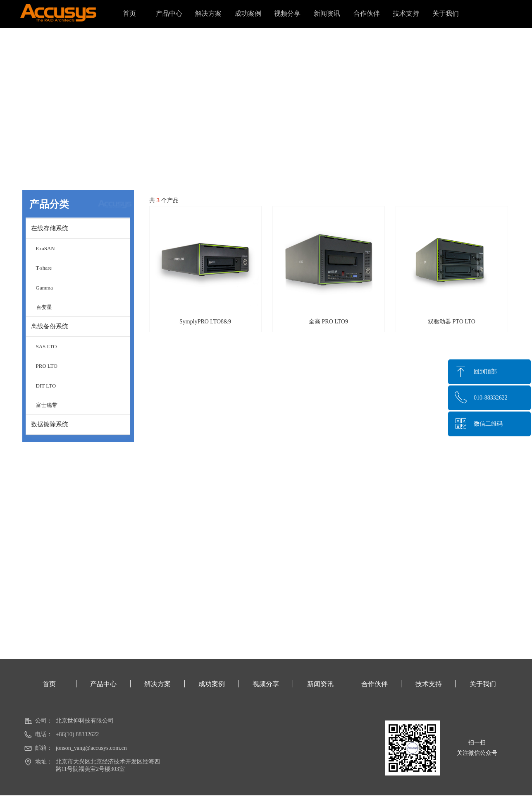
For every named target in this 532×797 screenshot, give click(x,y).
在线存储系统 (50, 228)
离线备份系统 (50, 326)
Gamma (44, 288)
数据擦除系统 (50, 424)
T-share (44, 268)
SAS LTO (47, 346)
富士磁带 (47, 405)
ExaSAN (45, 248)
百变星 (44, 307)
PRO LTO (47, 366)
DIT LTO (46, 386)
